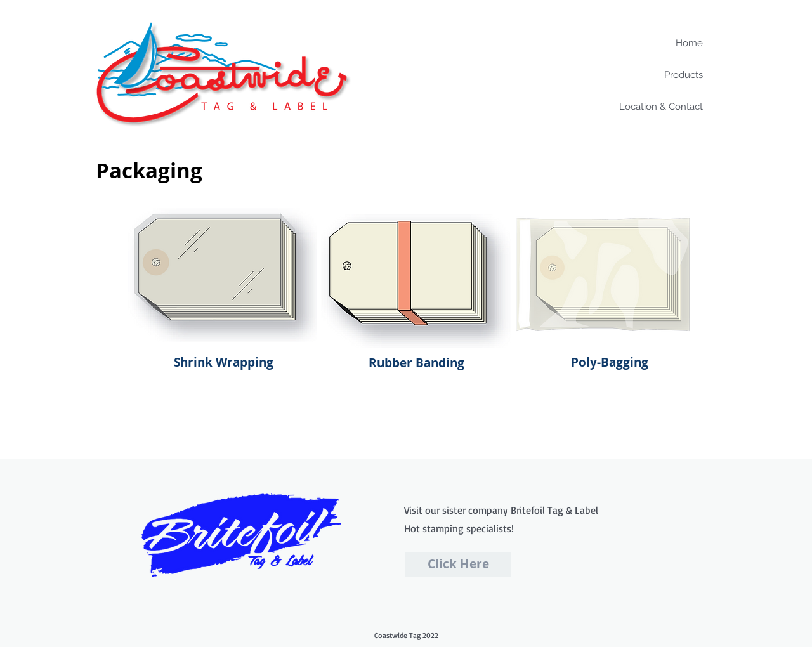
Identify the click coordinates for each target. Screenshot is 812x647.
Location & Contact (661, 107)
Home (689, 43)
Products (684, 75)
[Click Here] (458, 565)
